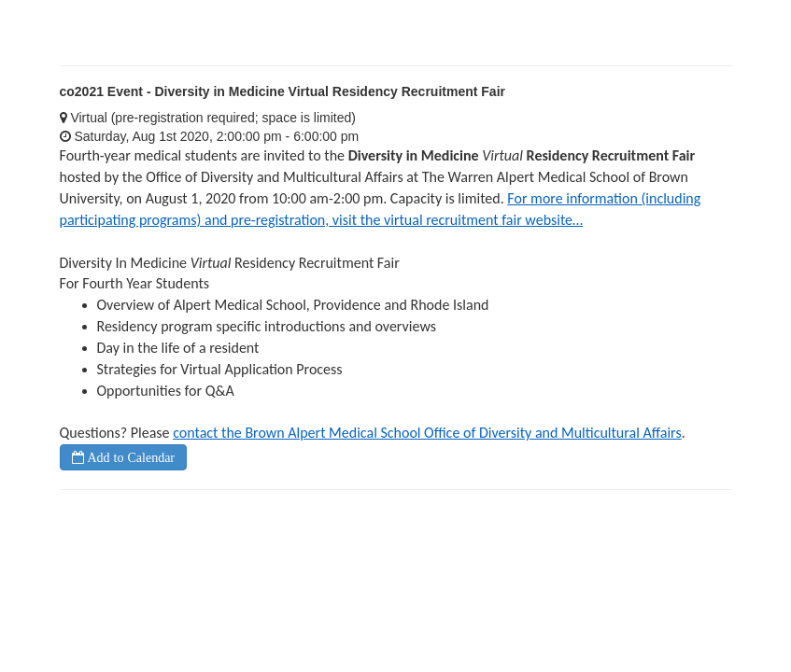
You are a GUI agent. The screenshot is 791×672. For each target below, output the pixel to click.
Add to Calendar (130, 457)
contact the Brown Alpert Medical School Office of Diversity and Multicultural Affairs (427, 433)
